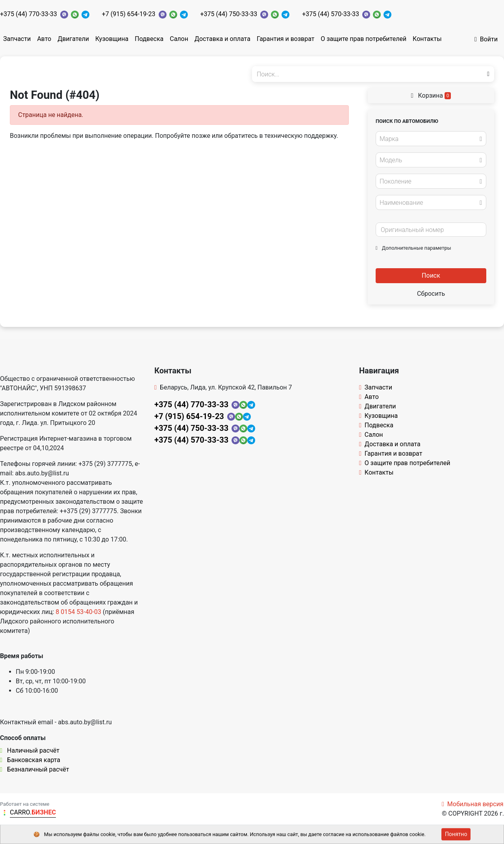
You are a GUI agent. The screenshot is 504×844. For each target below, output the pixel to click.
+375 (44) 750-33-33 (229, 14)
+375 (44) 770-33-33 (29, 14)
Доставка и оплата (222, 39)
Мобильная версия (473, 804)
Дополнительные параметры (413, 248)
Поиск (431, 275)
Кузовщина (112, 39)
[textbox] (429, 139)
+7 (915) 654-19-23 (129, 14)
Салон (179, 39)
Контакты (427, 39)
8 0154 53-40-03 (78, 612)
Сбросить (431, 294)
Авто (44, 39)
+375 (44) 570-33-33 (331, 14)
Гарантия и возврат (286, 39)
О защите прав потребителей (363, 39)
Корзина (431, 96)
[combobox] (431, 139)
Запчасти (17, 39)
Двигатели (73, 39)
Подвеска (149, 39)
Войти (486, 39)
